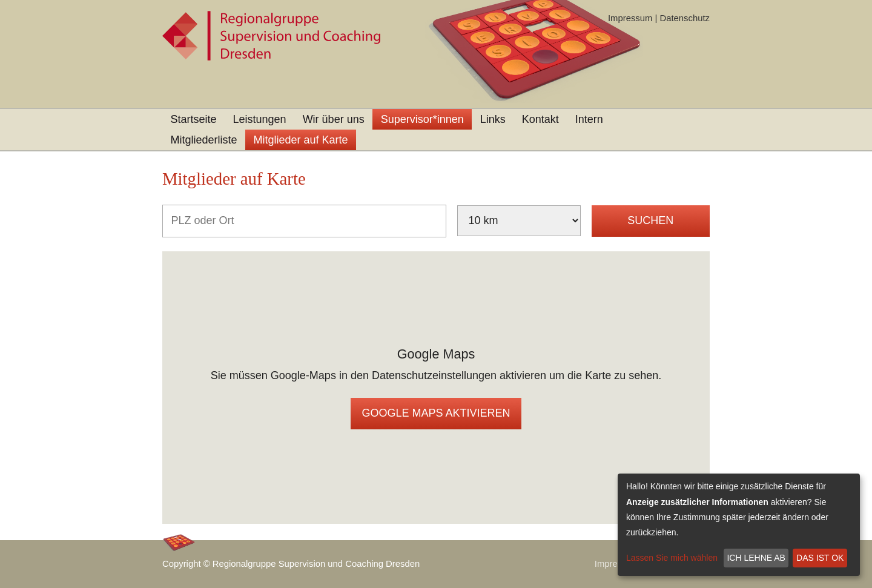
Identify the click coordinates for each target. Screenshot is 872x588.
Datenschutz (685, 18)
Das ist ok (820, 558)
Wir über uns (334, 119)
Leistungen (260, 119)
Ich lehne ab (756, 558)
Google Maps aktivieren (436, 413)
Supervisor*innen (422, 119)
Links (493, 119)
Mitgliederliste (204, 140)
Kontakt (540, 119)
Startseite (194, 119)
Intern (589, 119)
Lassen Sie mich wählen (672, 558)
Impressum (630, 18)
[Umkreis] (519, 221)
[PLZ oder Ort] (304, 221)
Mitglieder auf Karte (301, 140)
